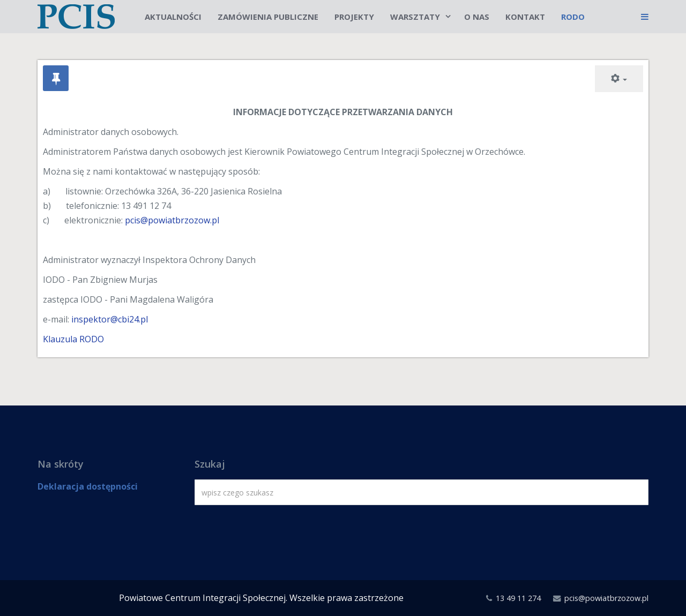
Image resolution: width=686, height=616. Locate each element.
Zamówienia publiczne (268, 17)
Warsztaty (415, 17)
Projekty (354, 17)
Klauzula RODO (73, 339)
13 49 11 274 (518, 598)
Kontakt (525, 17)
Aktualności (173, 17)
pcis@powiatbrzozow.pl (172, 220)
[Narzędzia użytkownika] (619, 79)
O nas (477, 17)
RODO (573, 17)
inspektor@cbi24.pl (110, 319)
